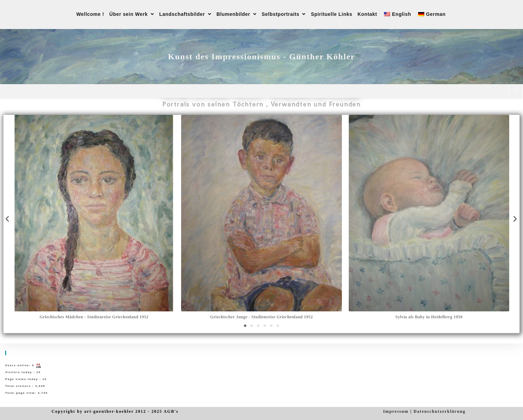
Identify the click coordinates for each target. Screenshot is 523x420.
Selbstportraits (284, 14)
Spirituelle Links (332, 14)
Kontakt (367, 14)
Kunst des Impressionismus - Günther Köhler (261, 57)
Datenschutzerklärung (440, 411)
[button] (245, 326)
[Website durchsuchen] (516, 91)
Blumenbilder (236, 14)
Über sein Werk (132, 14)
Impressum (396, 411)
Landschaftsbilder (185, 14)
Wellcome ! (90, 14)
